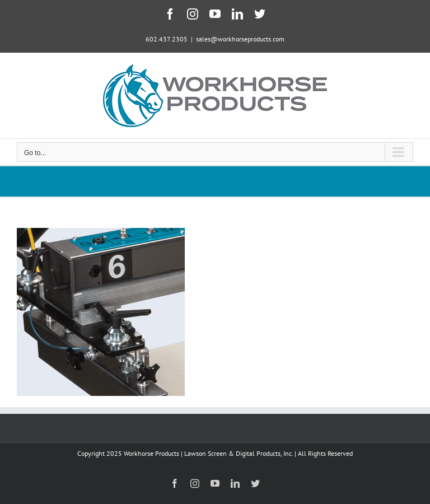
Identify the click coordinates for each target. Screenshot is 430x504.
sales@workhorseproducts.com (240, 39)
